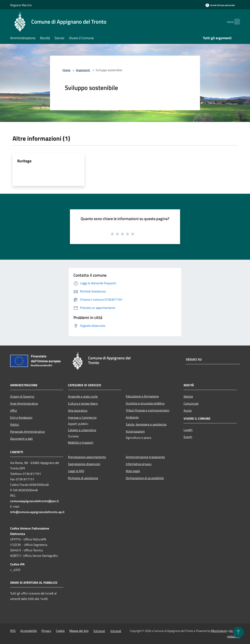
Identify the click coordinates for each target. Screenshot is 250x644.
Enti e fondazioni (21, 417)
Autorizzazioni (135, 431)
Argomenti (83, 70)
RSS (13, 631)
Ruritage (24, 161)
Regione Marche (21, 5)
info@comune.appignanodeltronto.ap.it (37, 512)
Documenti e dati (21, 439)
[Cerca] (235, 22)
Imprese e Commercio (82, 417)
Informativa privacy (139, 464)
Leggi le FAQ (76, 471)
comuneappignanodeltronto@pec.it (34, 501)
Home (66, 70)
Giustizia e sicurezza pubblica (145, 403)
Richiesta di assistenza (83, 478)
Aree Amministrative (24, 403)
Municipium (219, 631)
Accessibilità (29, 631)
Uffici (14, 410)
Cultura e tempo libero (83, 403)
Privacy (46, 631)
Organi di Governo (22, 396)
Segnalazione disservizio (84, 464)
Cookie (60, 631)
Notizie (188, 396)
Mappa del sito (79, 631)
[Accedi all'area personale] (220, 5)
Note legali (133, 471)
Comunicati (191, 403)
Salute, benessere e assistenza (146, 424)
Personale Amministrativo (27, 432)
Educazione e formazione (142, 396)
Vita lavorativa (78, 410)
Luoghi (188, 430)
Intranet (116, 631)
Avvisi (188, 410)
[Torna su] (238, 632)
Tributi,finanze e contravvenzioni (148, 410)
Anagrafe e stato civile (83, 396)
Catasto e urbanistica (82, 430)
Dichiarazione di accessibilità (145, 478)
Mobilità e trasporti (81, 442)
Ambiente (132, 417)
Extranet (99, 631)
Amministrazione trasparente (145, 457)
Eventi (188, 437)
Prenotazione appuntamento (87, 457)
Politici (15, 425)
